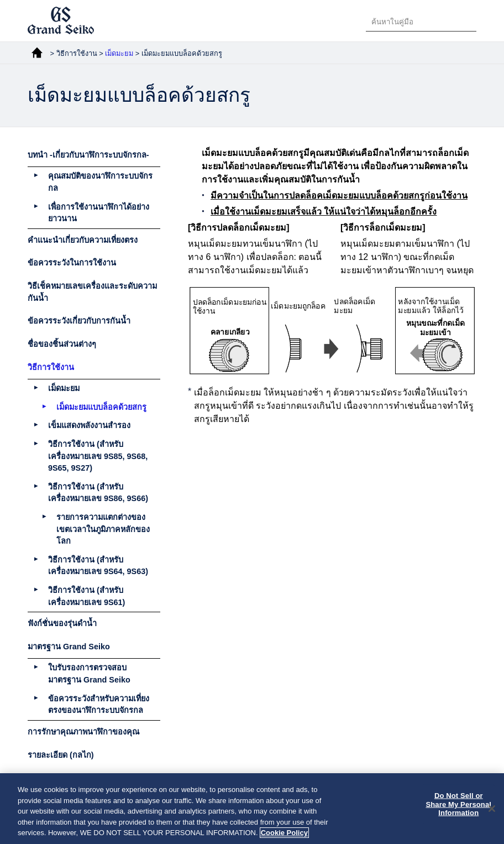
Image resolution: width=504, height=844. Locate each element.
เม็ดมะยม (120, 53)
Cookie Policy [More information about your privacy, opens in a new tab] (284, 834)
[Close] (492, 809)
